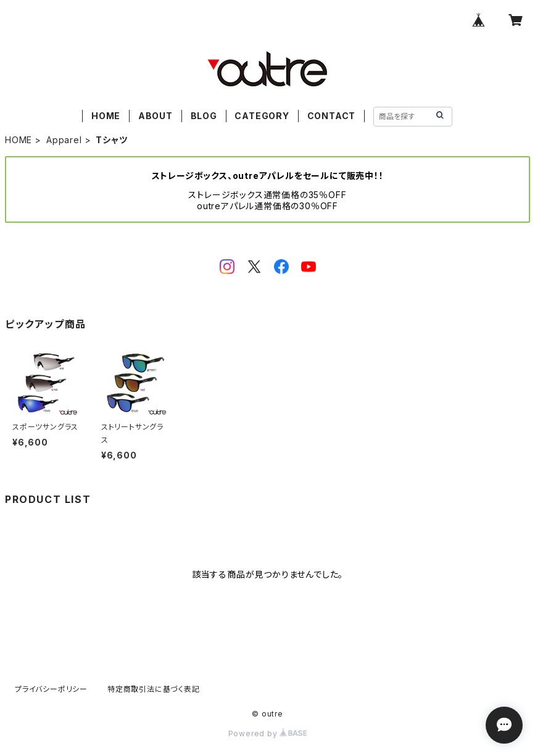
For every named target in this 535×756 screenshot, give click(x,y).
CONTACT (332, 116)
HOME (106, 116)
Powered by (268, 733)
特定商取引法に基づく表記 (154, 689)
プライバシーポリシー (51, 689)
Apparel (64, 140)
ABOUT (156, 116)
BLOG (204, 116)
